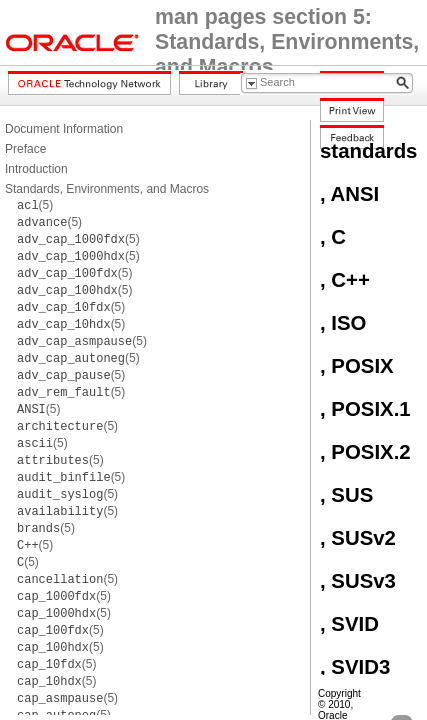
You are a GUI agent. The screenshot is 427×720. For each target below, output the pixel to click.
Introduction (36, 169)
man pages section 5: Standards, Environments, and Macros (287, 42)
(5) (35, 205)
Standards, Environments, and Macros (107, 189)
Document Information (64, 129)
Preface (25, 149)
